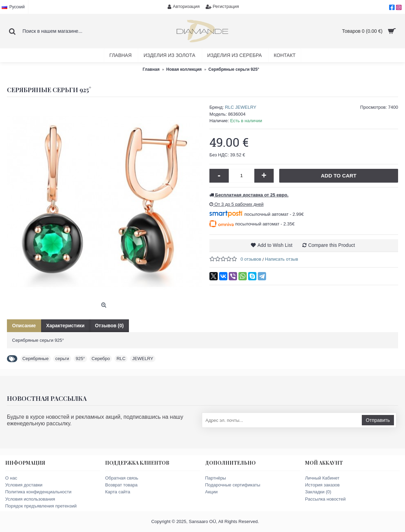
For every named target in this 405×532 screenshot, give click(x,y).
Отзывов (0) (109, 326)
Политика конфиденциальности (38, 492)
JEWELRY (143, 359)
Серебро (101, 359)
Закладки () (318, 492)
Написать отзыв (282, 259)
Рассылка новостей (325, 499)
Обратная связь (122, 478)
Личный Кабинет (322, 478)
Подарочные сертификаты (233, 485)
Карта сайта (117, 492)
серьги (62, 359)
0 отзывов (251, 259)
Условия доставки (24, 485)
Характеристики (65, 326)
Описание (24, 326)
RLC (121, 359)
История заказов (322, 485)
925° (80, 359)
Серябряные (36, 359)
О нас (11, 478)
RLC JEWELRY (241, 107)
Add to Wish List (275, 245)
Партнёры (216, 478)
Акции (211, 492)
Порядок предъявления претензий (41, 506)
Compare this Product (332, 245)
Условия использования (30, 499)
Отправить (378, 420)
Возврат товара (121, 485)
